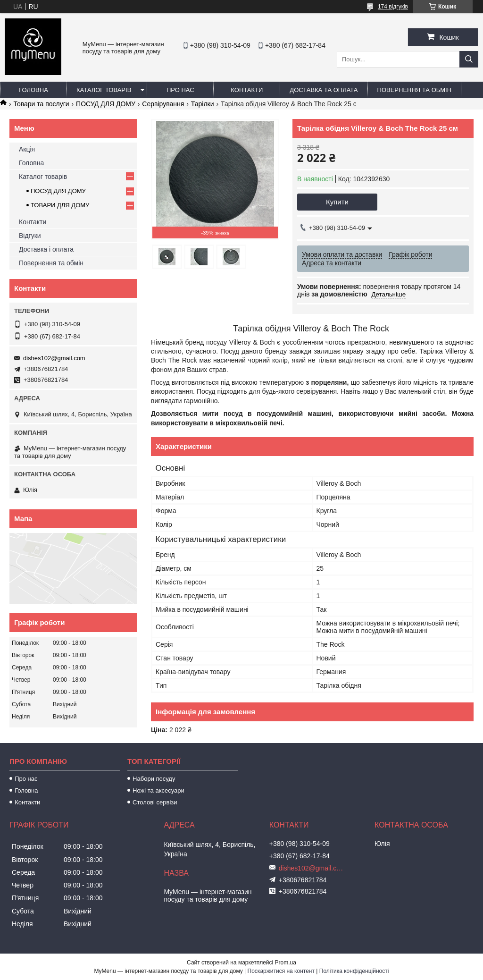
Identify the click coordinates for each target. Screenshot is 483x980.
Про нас (180, 90)
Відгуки (30, 236)
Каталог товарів (104, 90)
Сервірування (163, 104)
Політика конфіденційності (354, 971)
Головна (33, 90)
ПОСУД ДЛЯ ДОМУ (106, 104)
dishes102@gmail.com (54, 358)
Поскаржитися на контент (281, 971)
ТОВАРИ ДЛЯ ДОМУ (60, 205)
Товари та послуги (41, 104)
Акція (27, 149)
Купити (337, 202)
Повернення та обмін (415, 90)
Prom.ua (286, 963)
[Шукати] (469, 59)
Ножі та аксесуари (158, 790)
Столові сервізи (155, 802)
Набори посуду (154, 779)
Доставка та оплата (324, 90)
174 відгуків (393, 7)
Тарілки (203, 104)
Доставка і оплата (46, 249)
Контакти (247, 90)
